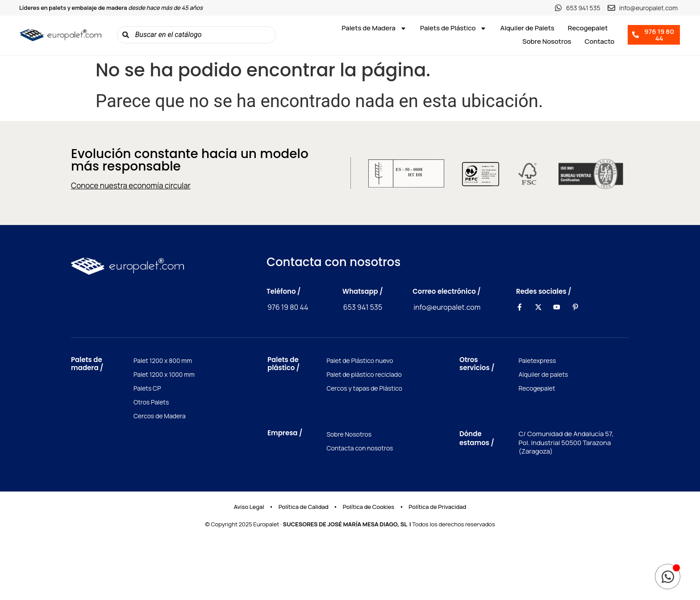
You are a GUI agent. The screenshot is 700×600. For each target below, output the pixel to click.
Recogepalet (588, 28)
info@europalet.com (447, 307)
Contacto (600, 41)
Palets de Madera (374, 28)
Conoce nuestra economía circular (131, 185)
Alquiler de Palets (527, 28)
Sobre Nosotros (547, 41)
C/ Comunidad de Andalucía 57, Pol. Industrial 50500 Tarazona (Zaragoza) (566, 442)
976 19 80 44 (288, 307)
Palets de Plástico (453, 28)
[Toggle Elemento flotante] (668, 577)
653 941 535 (363, 307)
